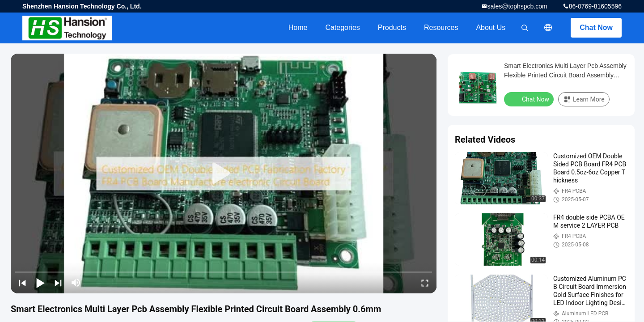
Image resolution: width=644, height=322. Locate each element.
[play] (224, 174)
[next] (58, 283)
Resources (441, 28)
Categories (342, 28)
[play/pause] (40, 283)
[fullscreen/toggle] (425, 283)
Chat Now (596, 28)
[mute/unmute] (76, 283)
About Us (491, 28)
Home (298, 28)
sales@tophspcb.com (517, 6)
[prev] (22, 283)
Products (392, 28)
